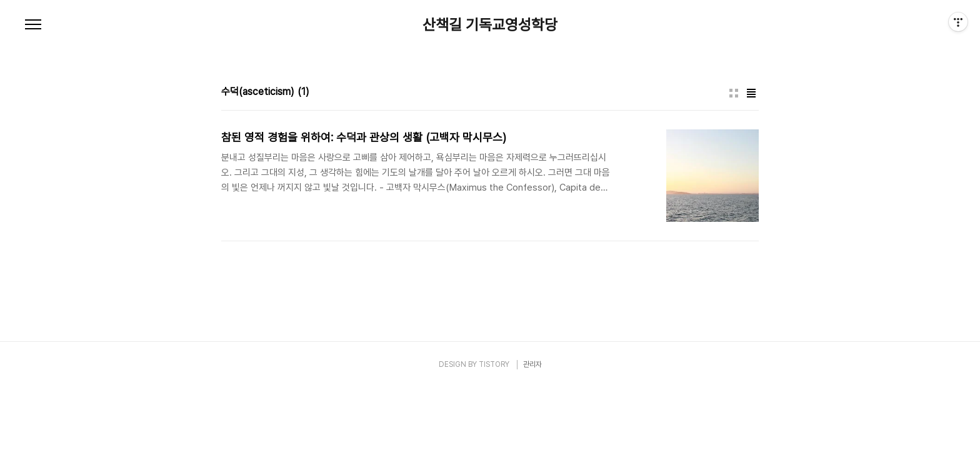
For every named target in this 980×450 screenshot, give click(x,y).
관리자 (532, 364)
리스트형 (751, 93)
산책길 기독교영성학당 (490, 25)
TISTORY (494, 364)
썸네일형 (734, 93)
